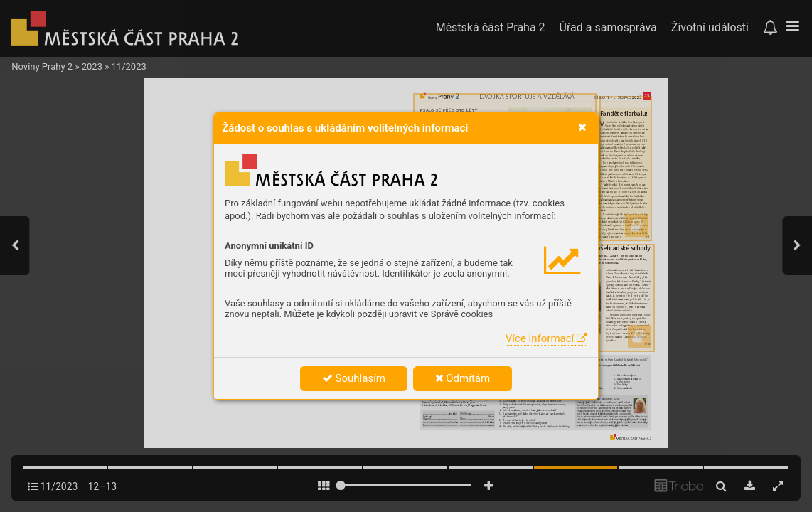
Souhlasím (354, 378)
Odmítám (463, 378)
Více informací (546, 338)
